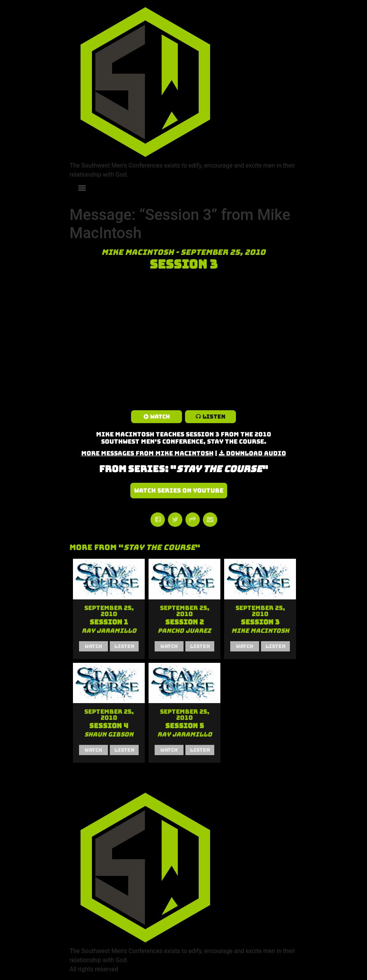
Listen (214, 417)
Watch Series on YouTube (179, 491)
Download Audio (256, 453)
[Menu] (82, 188)
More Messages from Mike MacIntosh (147, 453)
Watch (160, 417)
